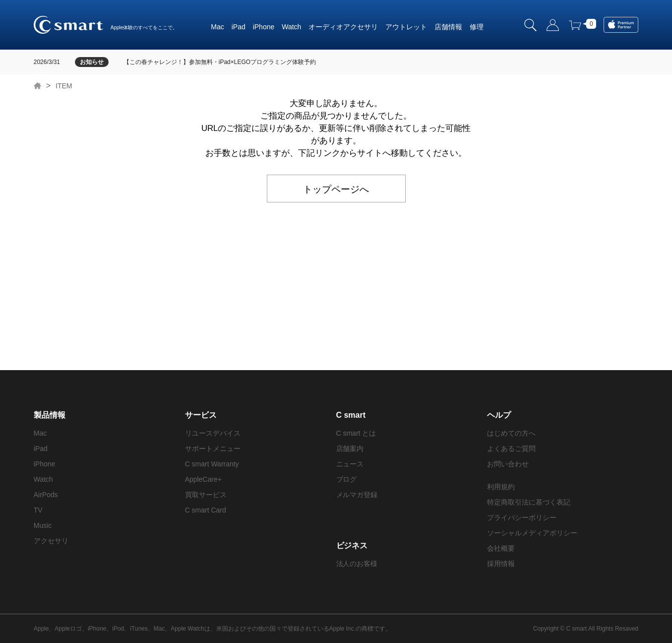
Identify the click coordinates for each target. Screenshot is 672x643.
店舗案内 (350, 449)
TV (38, 510)
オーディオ (326, 27)
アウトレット (406, 27)
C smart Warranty (212, 464)
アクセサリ (361, 27)
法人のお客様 (357, 564)
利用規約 (501, 487)
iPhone (264, 27)
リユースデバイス (213, 433)
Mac (217, 27)
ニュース (350, 464)
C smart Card (206, 510)
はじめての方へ (511, 433)
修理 (477, 27)
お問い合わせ (508, 464)
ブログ (347, 479)
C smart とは (356, 433)
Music (43, 525)
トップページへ (336, 188)
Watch (291, 27)
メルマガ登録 (357, 495)
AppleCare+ (203, 479)
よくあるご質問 (511, 449)
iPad (239, 27)
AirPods (46, 495)
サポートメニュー (213, 449)
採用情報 (501, 564)
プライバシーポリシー (522, 517)
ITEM (64, 86)
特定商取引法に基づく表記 (529, 502)
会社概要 (501, 548)
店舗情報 (448, 27)
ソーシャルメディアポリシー (532, 533)
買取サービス (206, 495)
